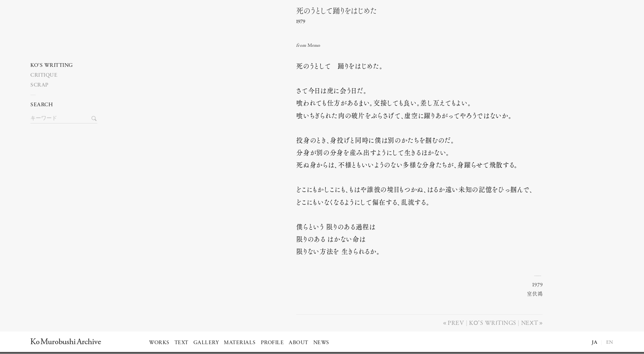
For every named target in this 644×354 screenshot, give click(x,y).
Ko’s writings (492, 322)
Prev (456, 322)
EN (610, 343)
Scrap (40, 85)
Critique (44, 75)
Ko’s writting (52, 65)
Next (530, 322)
